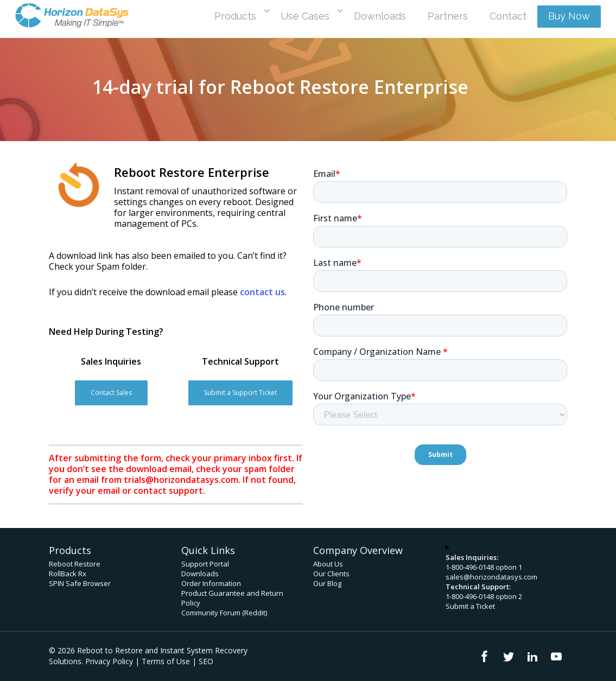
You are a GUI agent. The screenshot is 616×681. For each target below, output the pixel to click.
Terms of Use (166, 661)
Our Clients (331, 574)
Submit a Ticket (470, 606)
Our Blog (327, 583)
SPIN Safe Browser (80, 583)
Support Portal (205, 564)
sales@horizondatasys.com (491, 577)
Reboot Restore (75, 564)
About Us (328, 564)
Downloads (200, 574)
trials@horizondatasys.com (181, 480)
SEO (206, 661)
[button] (111, 393)
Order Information (211, 583)
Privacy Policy (109, 661)
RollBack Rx (68, 574)
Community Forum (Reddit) (224, 613)
